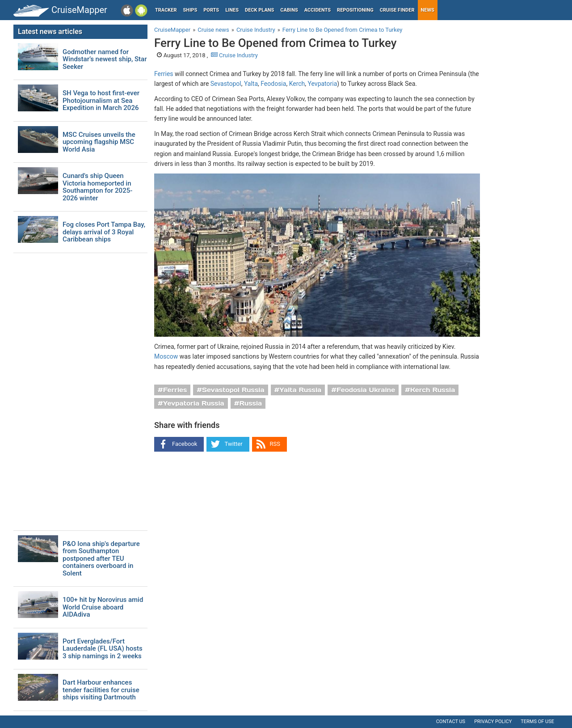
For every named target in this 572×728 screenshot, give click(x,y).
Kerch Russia (433, 390)
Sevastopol (226, 84)
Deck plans (259, 10)
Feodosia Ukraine (366, 390)
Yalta (251, 84)
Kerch (297, 84)
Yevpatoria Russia (194, 403)
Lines (232, 10)
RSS (275, 444)
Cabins (289, 10)
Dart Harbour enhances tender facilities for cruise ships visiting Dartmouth (101, 690)
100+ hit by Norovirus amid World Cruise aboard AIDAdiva (103, 607)
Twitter (233, 444)
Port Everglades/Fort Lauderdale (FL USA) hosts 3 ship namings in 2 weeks (103, 649)
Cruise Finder (397, 10)
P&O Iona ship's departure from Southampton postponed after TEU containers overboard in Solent (101, 559)
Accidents (318, 10)
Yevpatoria (323, 84)
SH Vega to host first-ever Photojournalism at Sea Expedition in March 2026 (101, 101)
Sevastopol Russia (233, 390)
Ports (211, 10)
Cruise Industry (234, 55)
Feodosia (273, 84)
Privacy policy (493, 722)
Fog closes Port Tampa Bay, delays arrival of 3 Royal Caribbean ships (104, 232)
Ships (190, 10)
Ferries (164, 74)
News (428, 10)
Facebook (185, 444)
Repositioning (355, 10)
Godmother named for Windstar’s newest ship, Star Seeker (105, 59)
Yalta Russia (300, 390)
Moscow (166, 356)
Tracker (166, 10)
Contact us (451, 722)
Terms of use (537, 722)
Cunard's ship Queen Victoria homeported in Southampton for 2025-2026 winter (97, 187)
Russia (250, 403)
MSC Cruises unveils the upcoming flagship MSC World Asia (99, 142)
